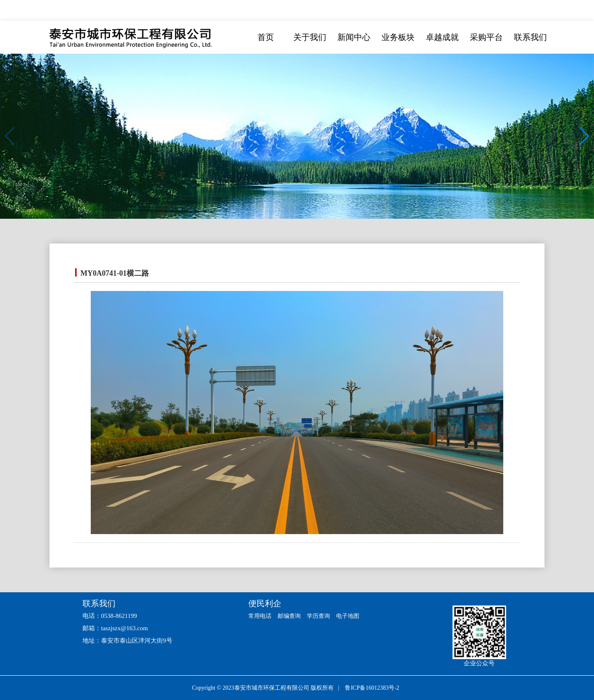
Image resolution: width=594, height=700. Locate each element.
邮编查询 (292, 616)
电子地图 (354, 616)
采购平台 (486, 37)
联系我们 (530, 37)
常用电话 (261, 616)
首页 (266, 37)
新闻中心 (354, 37)
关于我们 (310, 37)
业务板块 (398, 37)
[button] (584, 136)
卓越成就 (442, 37)
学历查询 (323, 616)
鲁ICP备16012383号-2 (372, 688)
